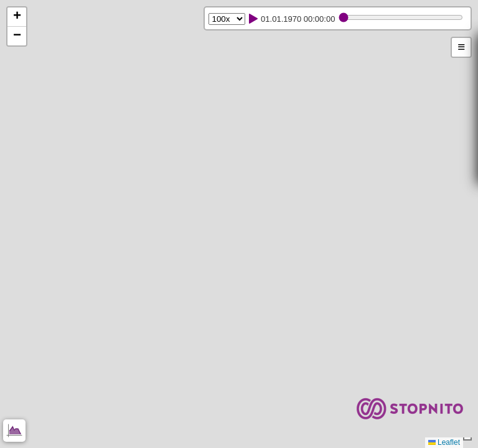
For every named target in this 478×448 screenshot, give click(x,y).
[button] (17, 17)
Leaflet (444, 442)
